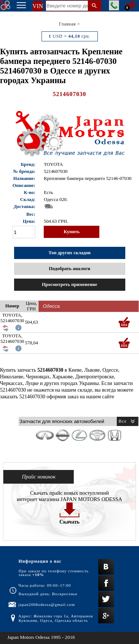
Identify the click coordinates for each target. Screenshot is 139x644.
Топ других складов (70, 253)
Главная (67, 24)
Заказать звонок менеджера (114, 5)
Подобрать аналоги (70, 269)
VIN (38, 6)
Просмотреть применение (69, 284)
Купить (72, 232)
